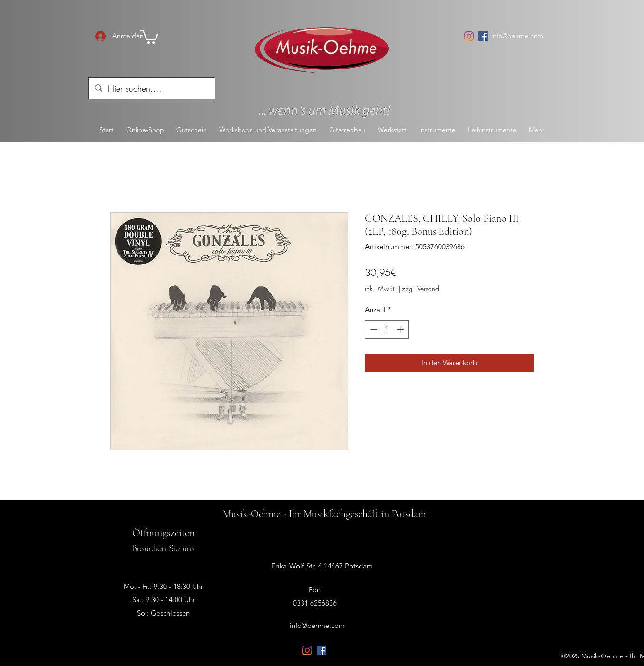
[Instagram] (469, 36)
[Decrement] (373, 329)
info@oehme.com (517, 36)
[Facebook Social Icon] (483, 36)
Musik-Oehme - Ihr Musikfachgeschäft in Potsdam (324, 514)
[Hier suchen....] (151, 89)
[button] (149, 36)
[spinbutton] (387, 329)
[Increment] (401, 329)
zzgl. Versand (420, 289)
